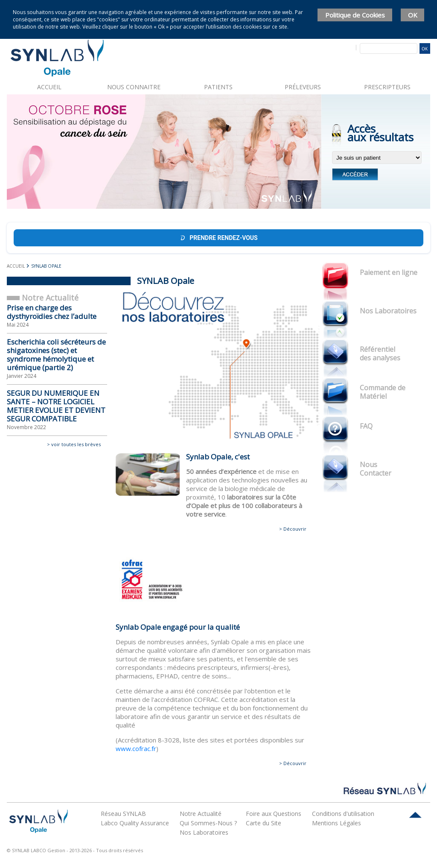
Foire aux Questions (274, 814)
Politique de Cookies (355, 15)
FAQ (366, 426)
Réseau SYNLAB (123, 814)
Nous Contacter (376, 469)
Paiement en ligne (389, 272)
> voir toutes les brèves (74, 444)
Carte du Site (264, 823)
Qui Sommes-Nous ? (208, 823)
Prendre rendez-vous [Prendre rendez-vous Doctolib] (218, 238)
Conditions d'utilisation (343, 814)
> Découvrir (293, 529)
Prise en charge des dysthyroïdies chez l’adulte (52, 312)
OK (413, 15)
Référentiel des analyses (380, 354)
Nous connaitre (134, 87)
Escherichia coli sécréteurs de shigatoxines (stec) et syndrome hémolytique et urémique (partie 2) (56, 355)
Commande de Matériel (383, 392)
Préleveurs (303, 87)
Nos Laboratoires (388, 311)
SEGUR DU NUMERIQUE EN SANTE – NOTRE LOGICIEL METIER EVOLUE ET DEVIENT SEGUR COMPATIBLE (56, 406)
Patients (218, 87)
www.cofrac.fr (136, 748)
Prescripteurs (387, 87)
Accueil (49, 87)
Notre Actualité (201, 814)
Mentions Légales (336, 823)
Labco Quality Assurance (135, 823)
